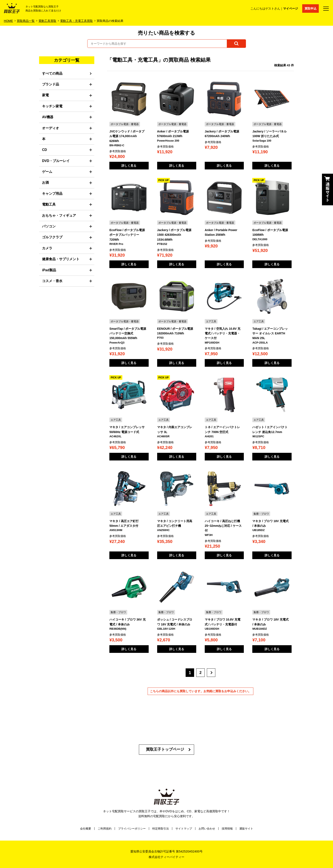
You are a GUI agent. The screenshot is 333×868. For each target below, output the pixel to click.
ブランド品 (51, 84)
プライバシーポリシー (132, 829)
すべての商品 (52, 73)
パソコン (49, 226)
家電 (45, 95)
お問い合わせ (207, 829)
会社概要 (86, 829)
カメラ (47, 248)
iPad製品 (49, 270)
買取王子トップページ (165, 749)
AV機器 (48, 117)
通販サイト (246, 829)
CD (44, 150)
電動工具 (49, 204)
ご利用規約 (105, 829)
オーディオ (51, 128)
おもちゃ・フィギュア (59, 215)
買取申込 (310, 9)
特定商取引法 (161, 829)
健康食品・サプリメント (61, 259)
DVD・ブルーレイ (56, 161)
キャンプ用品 (52, 194)
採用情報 (227, 829)
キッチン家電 (52, 106)
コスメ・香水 (52, 281)
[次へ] (211, 673)
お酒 (45, 183)
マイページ (291, 9)
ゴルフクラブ (52, 237)
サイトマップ (184, 829)
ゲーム (47, 172)
